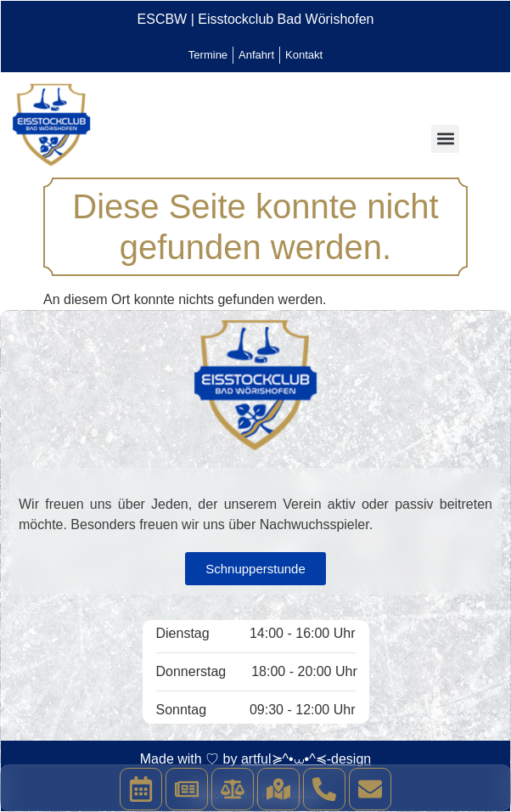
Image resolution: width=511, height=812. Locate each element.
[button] (445, 139)
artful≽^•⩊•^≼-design (306, 759)
